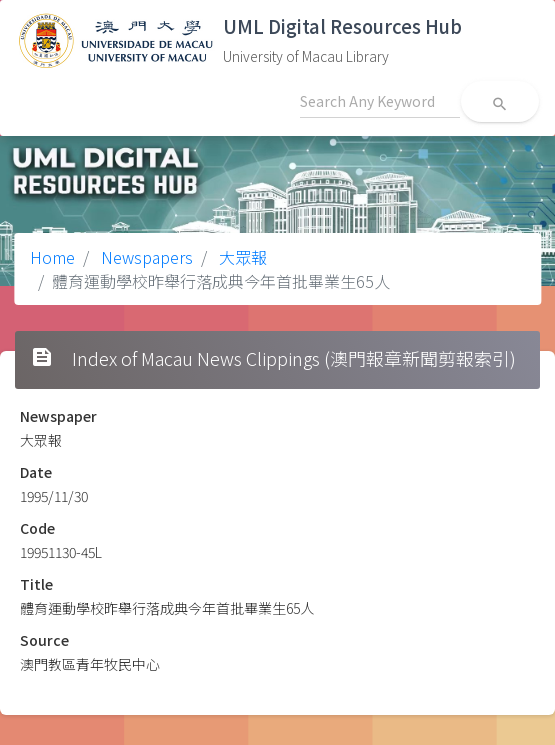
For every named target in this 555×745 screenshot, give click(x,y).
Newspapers (145, 257)
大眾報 (241, 257)
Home (52, 257)
